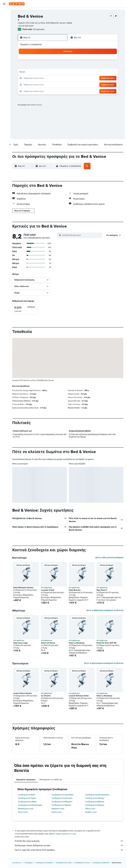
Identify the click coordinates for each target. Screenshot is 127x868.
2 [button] (59, 61)
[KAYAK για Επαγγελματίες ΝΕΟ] (4, 39)
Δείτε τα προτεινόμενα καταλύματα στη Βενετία (104, 663)
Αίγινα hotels (56, 812)
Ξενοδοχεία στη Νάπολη (95, 805)
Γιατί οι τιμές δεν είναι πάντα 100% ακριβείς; (69, 850)
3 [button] (24, 66)
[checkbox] (25, 309)
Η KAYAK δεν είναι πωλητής (69, 841)
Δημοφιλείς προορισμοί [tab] (26, 780)
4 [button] (30, 66)
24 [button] (24, 84)
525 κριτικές (39, 29)
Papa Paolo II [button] (102, 590)
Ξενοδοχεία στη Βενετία (101, 863)
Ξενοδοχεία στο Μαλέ (26, 795)
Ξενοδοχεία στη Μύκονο (95, 802)
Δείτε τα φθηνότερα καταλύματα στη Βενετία (105, 610)
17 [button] (24, 78)
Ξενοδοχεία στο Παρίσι (27, 798)
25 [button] (30, 84)
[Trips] (4, 46)
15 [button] (54, 72)
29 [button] (53, 84)
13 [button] (42, 72)
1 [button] (53, 61)
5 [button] (36, 66)
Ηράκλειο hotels (58, 809)
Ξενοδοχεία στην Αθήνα (27, 802)
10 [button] (24, 72)
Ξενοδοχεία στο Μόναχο (95, 798)
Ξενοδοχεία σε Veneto (82, 863)
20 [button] (42, 78)
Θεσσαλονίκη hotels (26, 809)
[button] (4, 4)
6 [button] (42, 66)
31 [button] (24, 90)
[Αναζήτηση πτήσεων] (4, 11)
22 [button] (53, 78)
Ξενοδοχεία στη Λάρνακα (61, 805)
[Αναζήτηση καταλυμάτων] (4, 17)
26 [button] (36, 84)
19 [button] (36, 78)
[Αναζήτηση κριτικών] (82, 235)
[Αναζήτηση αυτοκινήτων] (4, 22)
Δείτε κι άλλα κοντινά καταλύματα (109, 557)
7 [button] (48, 66)
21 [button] (48, 78)
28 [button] (48, 84)
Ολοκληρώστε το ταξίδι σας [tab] (51, 780)
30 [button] (59, 84)
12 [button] (36, 72)
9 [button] (59, 66)
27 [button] (42, 84)
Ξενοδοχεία (28, 863)
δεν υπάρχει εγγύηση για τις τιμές (64, 834)
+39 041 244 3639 (26, 26)
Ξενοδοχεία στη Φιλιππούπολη (97, 795)
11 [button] (30, 72)
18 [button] (30, 78)
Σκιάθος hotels (91, 812)
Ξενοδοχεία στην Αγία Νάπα (62, 795)
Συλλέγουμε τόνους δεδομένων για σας (69, 845)
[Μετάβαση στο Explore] (4, 29)
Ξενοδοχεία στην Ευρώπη (44, 863)
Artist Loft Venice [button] (48, 643)
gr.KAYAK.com (17, 863)
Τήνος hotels (23, 812)
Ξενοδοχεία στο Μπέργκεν (62, 802)
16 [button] (59, 72)
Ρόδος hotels (90, 809)
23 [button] (59, 78)
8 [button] (54, 66)
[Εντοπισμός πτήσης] (4, 34)
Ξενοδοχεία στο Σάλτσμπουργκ (30, 805)
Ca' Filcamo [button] (46, 696)
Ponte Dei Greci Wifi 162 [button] (106, 643)
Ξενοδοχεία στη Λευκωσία (62, 798)
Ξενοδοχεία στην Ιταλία (64, 863)
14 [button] (48, 72)
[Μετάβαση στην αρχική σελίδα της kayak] (17, 4)
